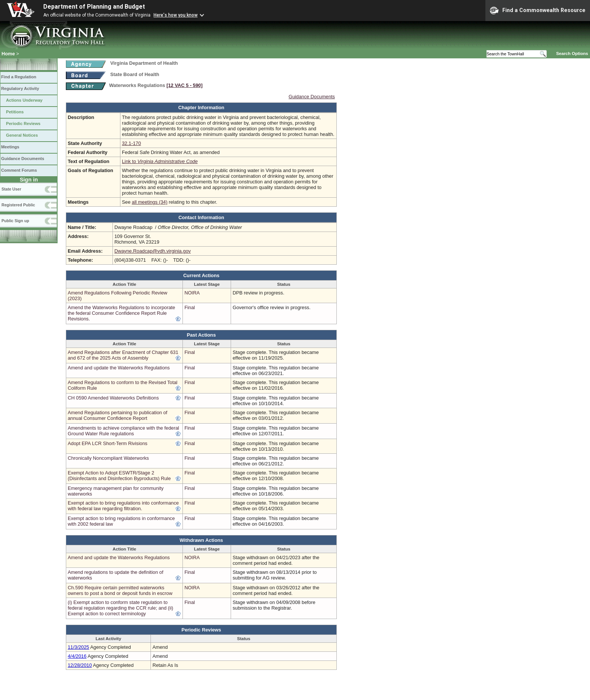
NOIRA (192, 293)
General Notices (22, 135)
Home (8, 54)
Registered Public (18, 205)
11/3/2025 (78, 647)
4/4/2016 (77, 656)
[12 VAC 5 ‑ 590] (184, 85)
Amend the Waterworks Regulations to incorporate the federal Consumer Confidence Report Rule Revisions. (121, 313)
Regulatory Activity (20, 88)
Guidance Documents (23, 159)
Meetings (10, 147)
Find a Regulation (19, 77)
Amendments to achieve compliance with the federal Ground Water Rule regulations (123, 431)
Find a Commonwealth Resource (538, 11)
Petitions (15, 112)
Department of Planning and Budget (94, 7)
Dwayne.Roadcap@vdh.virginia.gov (153, 251)
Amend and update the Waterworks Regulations (119, 368)
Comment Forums (19, 170)
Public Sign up (15, 221)
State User (11, 189)
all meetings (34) (150, 202)
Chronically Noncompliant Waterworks (108, 458)
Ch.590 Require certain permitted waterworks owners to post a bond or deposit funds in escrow (120, 590)
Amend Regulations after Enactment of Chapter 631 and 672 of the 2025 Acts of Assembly (123, 355)
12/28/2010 (80, 665)
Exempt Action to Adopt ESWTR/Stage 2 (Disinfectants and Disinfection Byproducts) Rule (119, 476)
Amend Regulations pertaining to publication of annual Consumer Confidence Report (118, 415)
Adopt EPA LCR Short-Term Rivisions (108, 443)
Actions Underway (24, 100)
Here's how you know (176, 15)
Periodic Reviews (23, 124)
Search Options (572, 53)
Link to (160, 161)
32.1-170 (132, 143)
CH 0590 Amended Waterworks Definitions (113, 398)
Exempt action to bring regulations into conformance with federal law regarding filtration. (123, 506)
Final (190, 307)
